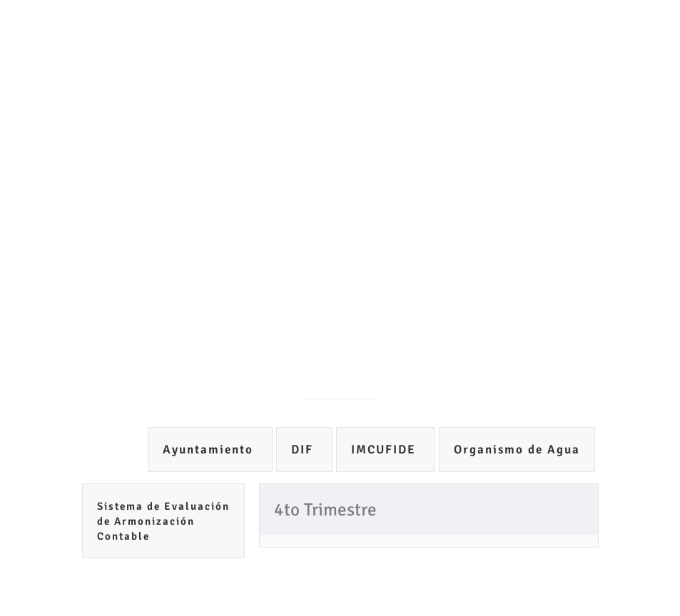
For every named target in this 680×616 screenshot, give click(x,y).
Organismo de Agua (517, 450)
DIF (304, 450)
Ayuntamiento (210, 450)
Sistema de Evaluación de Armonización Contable (163, 521)
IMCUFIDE (386, 450)
